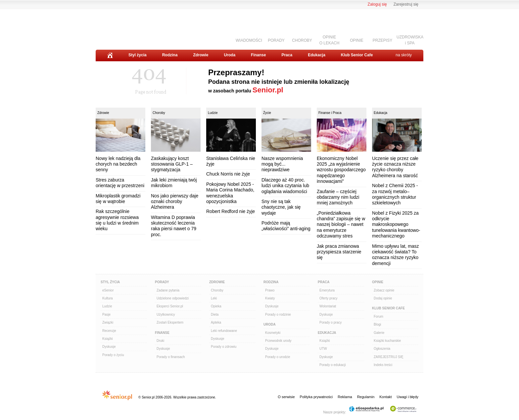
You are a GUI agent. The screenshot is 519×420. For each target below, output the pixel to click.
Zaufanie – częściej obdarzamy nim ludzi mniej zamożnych (338, 197)
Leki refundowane (224, 331)
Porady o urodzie (278, 357)
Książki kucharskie (387, 341)
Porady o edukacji (333, 365)
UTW (323, 349)
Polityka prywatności (316, 397)
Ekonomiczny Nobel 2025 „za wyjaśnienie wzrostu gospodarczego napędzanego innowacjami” (341, 170)
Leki (214, 298)
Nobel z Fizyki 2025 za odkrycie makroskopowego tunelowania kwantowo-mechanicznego (396, 225)
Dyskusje (109, 347)
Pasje (106, 315)
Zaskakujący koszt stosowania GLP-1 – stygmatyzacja (172, 164)
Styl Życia (110, 282)
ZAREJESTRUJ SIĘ (388, 357)
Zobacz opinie (384, 290)
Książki (108, 339)
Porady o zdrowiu (224, 347)
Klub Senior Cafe (357, 55)
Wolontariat (328, 306)
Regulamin (366, 397)
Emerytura (327, 290)
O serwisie (286, 397)
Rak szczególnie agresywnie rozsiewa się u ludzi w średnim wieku (117, 220)
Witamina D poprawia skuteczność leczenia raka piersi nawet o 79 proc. (174, 226)
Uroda (230, 55)
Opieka (216, 306)
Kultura (108, 298)
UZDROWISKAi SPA (410, 40)
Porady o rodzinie (278, 315)
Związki (108, 322)
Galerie (379, 333)
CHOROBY (302, 40)
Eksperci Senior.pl (170, 306)
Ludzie (213, 113)
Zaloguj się (377, 4)
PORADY (276, 40)
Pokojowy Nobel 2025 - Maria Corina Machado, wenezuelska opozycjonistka (230, 193)
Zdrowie (201, 55)
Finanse (258, 55)
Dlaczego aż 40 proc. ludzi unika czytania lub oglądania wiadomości (285, 186)
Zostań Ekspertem (170, 322)
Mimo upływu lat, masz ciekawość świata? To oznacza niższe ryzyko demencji (396, 255)
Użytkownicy (166, 315)
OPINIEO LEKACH (330, 40)
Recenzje (109, 331)
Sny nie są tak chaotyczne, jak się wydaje (281, 207)
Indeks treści (383, 365)
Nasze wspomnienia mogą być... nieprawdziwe (282, 164)
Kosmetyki (273, 333)
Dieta (215, 315)
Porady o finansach (171, 357)
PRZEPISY (382, 40)
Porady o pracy (330, 322)
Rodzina (170, 55)
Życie (267, 113)
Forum (378, 316)
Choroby (159, 113)
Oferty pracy (328, 298)
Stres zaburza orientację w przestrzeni (120, 183)
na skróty (404, 55)
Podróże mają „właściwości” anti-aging (286, 226)
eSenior (108, 290)
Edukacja (317, 55)
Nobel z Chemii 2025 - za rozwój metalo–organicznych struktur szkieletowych (395, 194)
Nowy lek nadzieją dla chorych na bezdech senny (118, 164)
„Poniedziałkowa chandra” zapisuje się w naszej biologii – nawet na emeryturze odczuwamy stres (341, 225)
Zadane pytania (168, 290)
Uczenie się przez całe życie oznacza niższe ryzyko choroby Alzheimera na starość (395, 167)
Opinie (378, 282)
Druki (160, 341)
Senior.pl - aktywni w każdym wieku (132, 27)
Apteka (216, 322)
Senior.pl (268, 90)
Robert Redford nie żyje (231, 211)
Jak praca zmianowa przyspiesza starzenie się (339, 252)
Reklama (345, 397)
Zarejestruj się (406, 4)
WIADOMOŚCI (249, 40)
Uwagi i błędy (408, 397)
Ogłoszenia (382, 349)
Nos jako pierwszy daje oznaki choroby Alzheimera (175, 202)
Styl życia (138, 55)
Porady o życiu (113, 355)
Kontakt (385, 397)
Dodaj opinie (383, 298)
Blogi (377, 324)
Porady (162, 282)
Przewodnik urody (278, 341)
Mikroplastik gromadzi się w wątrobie (118, 199)
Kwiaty (270, 298)
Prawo (270, 290)
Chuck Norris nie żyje (228, 174)
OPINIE (357, 40)
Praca (287, 55)
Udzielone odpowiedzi (173, 298)
